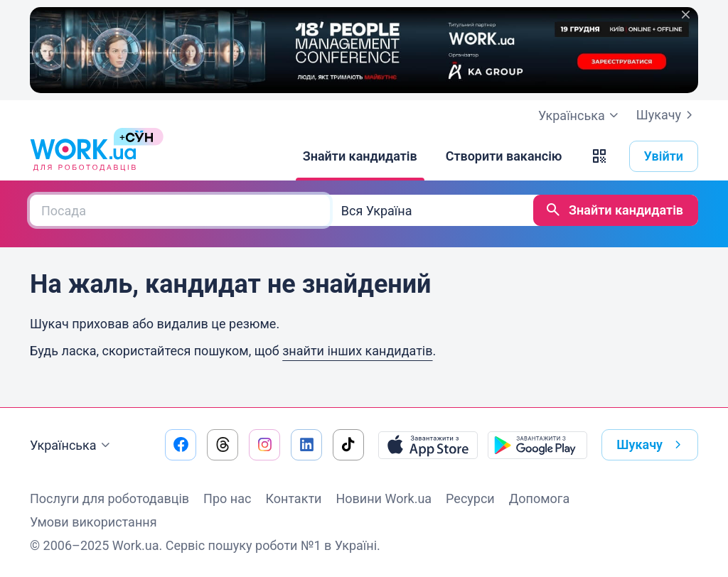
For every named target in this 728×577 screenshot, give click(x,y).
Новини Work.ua (384, 498)
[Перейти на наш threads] (223, 445)
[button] (599, 156)
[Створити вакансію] (504, 156)
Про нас (227, 498)
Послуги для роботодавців (109, 498)
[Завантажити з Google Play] (537, 445)
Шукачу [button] (652, 445)
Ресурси (470, 498)
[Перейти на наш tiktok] (348, 445)
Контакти (293, 498)
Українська (72, 446)
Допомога (539, 498)
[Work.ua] (83, 156)
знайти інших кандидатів (357, 351)
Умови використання (93, 522)
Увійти (664, 156)
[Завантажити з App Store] (428, 445)
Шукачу (667, 115)
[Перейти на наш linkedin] (306, 445)
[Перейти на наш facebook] (181, 445)
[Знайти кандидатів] (360, 156)
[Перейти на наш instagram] (264, 445)
